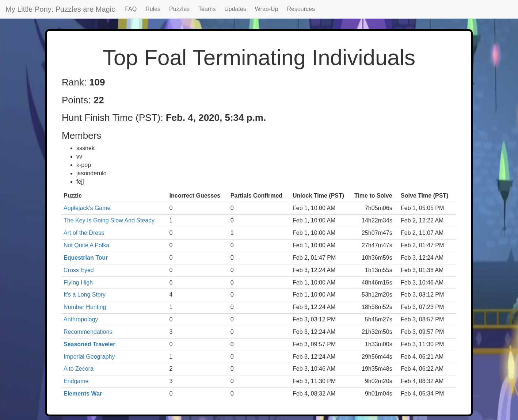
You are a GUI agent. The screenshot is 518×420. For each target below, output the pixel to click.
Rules (153, 9)
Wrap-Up (267, 9)
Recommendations (88, 332)
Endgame (76, 381)
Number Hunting (85, 307)
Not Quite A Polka (86, 245)
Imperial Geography (89, 357)
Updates (235, 9)
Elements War (83, 394)
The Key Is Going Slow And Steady (109, 220)
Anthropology (81, 319)
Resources (301, 9)
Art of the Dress (84, 233)
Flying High (78, 282)
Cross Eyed (79, 270)
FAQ (131, 9)
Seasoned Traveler (89, 344)
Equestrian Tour (86, 258)
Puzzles (179, 9)
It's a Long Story (85, 295)
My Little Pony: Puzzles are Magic (60, 9)
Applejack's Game (87, 208)
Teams (207, 9)
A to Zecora (79, 369)
